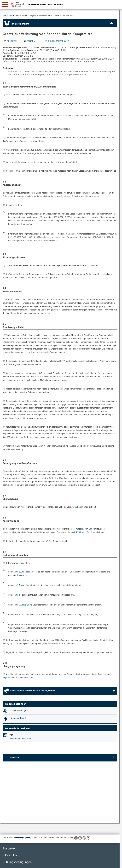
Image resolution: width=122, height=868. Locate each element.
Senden (31, 41)
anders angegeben (22, 838)
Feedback (15, 757)
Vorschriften (8, 15)
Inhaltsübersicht (20, 24)
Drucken (12, 41)
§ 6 (78, 507)
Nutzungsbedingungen (17, 862)
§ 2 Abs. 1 (21, 572)
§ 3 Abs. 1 (21, 585)
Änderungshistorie (19, 718)
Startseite (9, 848)
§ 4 (19, 595)
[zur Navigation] (5, 4)
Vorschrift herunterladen (20, 738)
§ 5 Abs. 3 (21, 615)
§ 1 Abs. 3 (50, 541)
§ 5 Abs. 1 (54, 674)
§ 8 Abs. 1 (7, 674)
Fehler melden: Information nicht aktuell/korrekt (33, 690)
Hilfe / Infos (10, 855)
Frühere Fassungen (19, 710)
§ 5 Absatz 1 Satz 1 (84, 532)
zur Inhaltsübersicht (57, 41)
